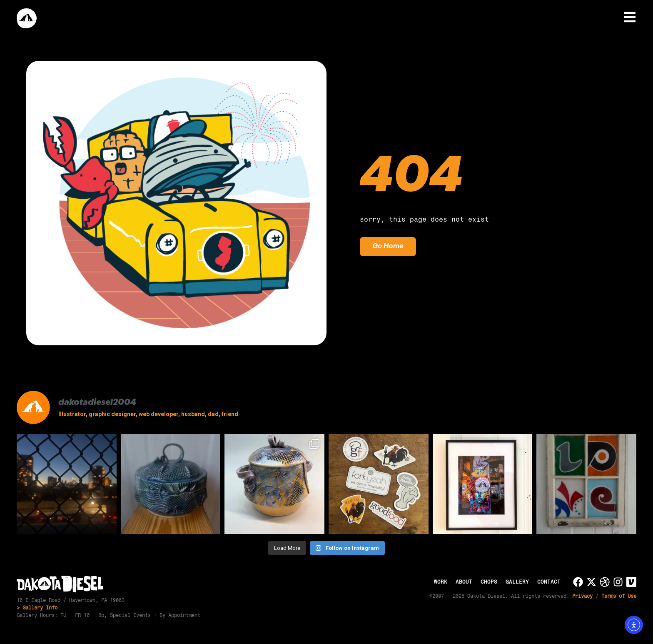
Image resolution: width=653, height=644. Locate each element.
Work (441, 582)
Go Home (388, 247)
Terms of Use (619, 596)
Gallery (517, 582)
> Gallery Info (37, 608)
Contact (549, 582)
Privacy (582, 596)
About (464, 582)
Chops (489, 582)
